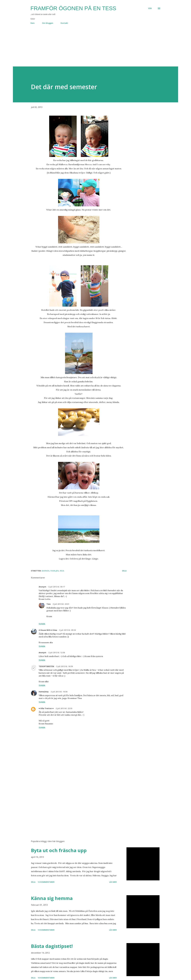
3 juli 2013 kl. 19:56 (59, 692)
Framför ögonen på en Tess (73, 8)
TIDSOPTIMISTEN (46, 666)
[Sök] (150, 8)
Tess (49, 604)
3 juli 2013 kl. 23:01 (61, 604)
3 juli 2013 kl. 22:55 (64, 708)
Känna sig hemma (52, 898)
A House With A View (48, 630)
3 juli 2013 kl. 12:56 (57, 653)
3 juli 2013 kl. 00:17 (57, 587)
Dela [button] (124, 571)
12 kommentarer (46, 882)
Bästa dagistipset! (52, 946)
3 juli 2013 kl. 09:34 (67, 630)
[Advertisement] (90, 48)
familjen (55, 571)
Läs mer (113, 882)
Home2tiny (44, 692)
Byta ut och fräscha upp (59, 850)
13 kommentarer (46, 930)
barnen (46, 571)
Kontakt (64, 23)
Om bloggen (48, 23)
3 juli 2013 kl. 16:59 (64, 666)
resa (62, 571)
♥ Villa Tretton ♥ (46, 708)
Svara (42, 624)
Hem (33, 23)
